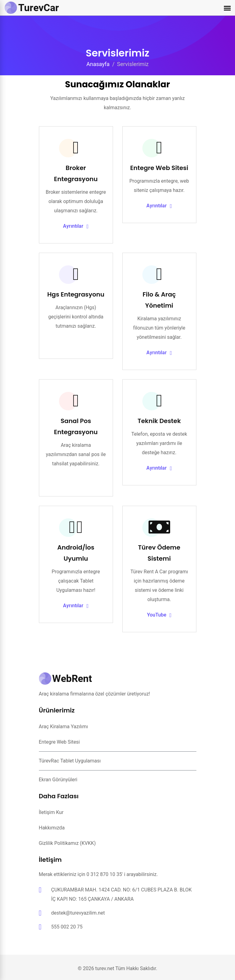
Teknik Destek (159, 421)
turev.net (105, 968)
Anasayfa (98, 64)
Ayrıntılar (76, 226)
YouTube (159, 615)
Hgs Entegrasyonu (76, 294)
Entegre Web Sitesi (159, 168)
